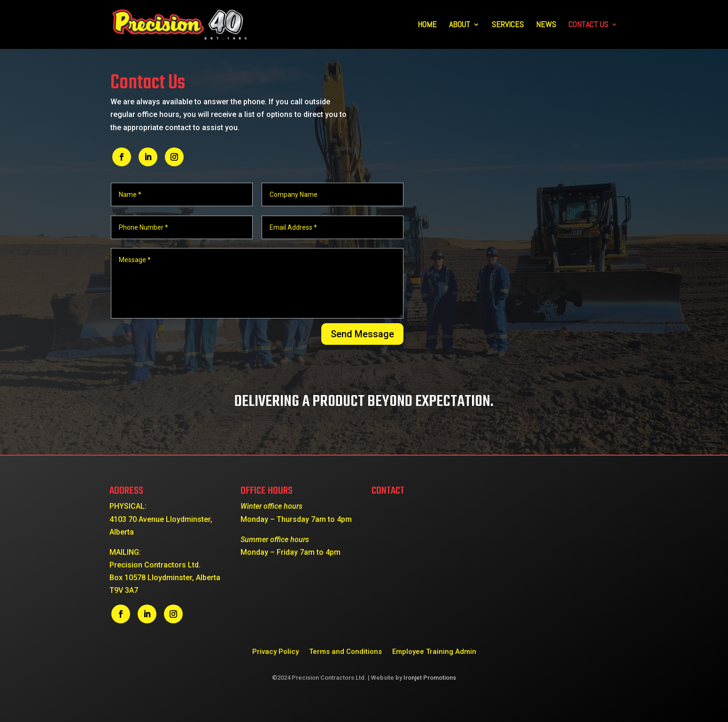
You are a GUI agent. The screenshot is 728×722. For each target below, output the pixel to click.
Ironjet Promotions (430, 678)
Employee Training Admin (434, 651)
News (546, 25)
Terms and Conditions (345, 651)
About (460, 25)
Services (508, 25)
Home (427, 25)
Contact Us (588, 25)
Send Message (362, 334)
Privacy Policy (275, 651)
